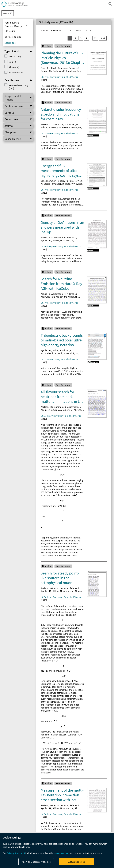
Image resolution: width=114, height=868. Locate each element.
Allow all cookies (77, 862)
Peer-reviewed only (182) (18, 87)
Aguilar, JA (46, 240)
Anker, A (57, 350)
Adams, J (72, 237)
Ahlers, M (57, 240)
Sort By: (44, 31)
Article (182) (15, 56)
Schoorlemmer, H (49, 181)
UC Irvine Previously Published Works (59, 77)
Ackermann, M (58, 237)
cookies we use (62, 853)
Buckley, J (74, 68)
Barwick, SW (72, 353)
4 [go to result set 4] (86, 38)
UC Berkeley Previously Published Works (61, 246)
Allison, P (45, 127)
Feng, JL (45, 68)
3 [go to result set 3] (81, 38)
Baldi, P (61, 353)
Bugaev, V (70, 184)
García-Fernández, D (54, 184)
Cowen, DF (46, 71)
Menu (6, 13)
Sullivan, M (73, 124)
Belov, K (66, 127)
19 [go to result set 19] (95, 38)
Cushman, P (59, 71)
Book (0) (13, 62)
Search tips (10, 43)
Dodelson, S (72, 71)
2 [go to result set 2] (75, 38)
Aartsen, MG (47, 407)
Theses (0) (14, 67)
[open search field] (110, 4)
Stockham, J (59, 124)
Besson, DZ (46, 124)
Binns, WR (76, 127)
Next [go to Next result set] (103, 38)
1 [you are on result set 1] (70, 38)
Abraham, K (60, 407)
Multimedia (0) (16, 73)
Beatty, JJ (63, 68)
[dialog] (57, 850)
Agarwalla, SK (47, 297)
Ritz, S (54, 68)
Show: (79, 31)
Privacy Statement (16, 853)
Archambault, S (48, 353)
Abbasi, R (45, 237)
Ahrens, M (68, 240)
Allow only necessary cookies (36, 862)
